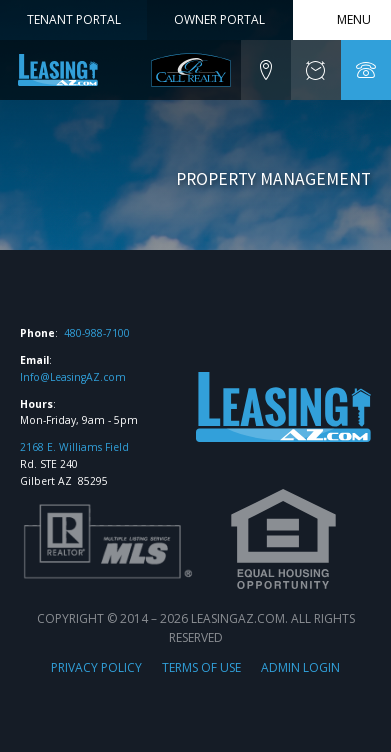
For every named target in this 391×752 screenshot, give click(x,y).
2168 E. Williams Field (74, 447)
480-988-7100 (97, 333)
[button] (266, 70)
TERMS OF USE (201, 667)
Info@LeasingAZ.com (73, 377)
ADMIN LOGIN (300, 667)
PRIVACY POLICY (96, 667)
